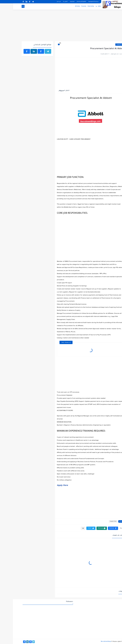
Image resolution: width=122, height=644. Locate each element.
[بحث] (10, 6)
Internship (78, 6)
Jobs (86, 6)
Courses (71, 6)
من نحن (46, 2)
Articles (65, 6)
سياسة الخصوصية (81, 2)
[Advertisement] (61, 26)
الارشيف (59, 2)
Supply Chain (107, 45)
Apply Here (49, 486)
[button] (100, 528)
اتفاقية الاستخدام (68, 2)
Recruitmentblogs (93, 642)
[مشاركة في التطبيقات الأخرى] (70, 528)
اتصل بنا (52, 2)
